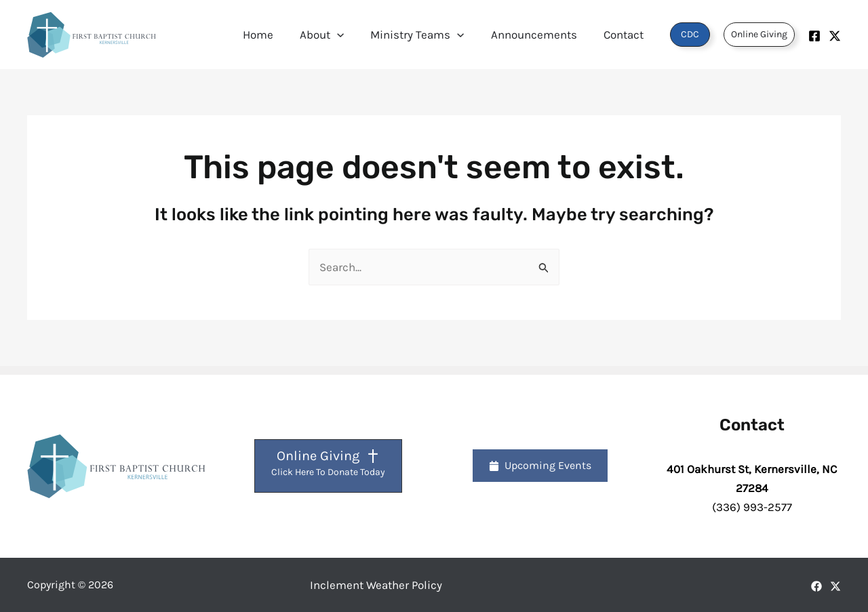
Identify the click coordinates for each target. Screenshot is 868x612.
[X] (835, 586)
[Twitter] (835, 36)
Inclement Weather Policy (376, 585)
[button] (349, 35)
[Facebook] (814, 36)
